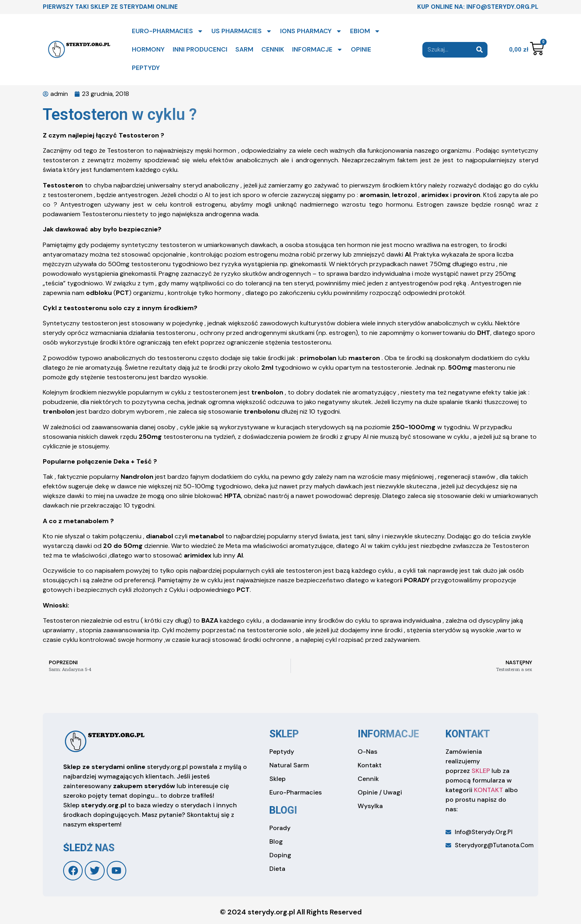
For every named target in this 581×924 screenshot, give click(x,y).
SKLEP (481, 771)
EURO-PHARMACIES (168, 31)
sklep (284, 734)
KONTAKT (488, 790)
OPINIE (361, 49)
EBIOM (365, 31)
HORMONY (148, 49)
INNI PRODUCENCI (200, 49)
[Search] (480, 50)
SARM (244, 49)
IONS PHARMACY (311, 31)
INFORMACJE (317, 50)
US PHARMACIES (242, 31)
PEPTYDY (146, 68)
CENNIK (273, 49)
